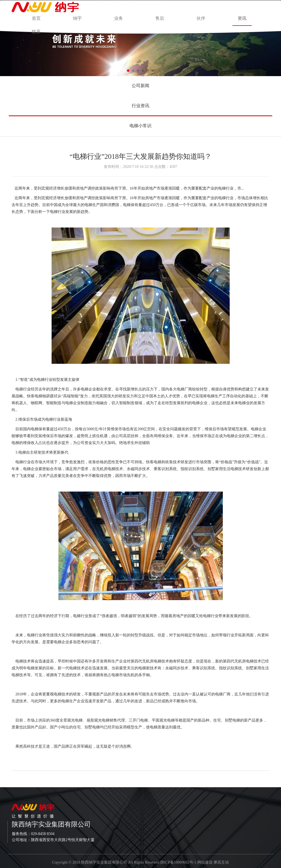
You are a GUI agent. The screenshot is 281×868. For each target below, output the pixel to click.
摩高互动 (221, 862)
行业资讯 (140, 106)
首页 (36, 18)
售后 (160, 18)
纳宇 (77, 18)
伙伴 (201, 18)
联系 (36, 32)
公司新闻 (140, 86)
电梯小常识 (140, 126)
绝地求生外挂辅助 (134, 443)
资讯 (242, 18)
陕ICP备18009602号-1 (178, 862)
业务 (119, 18)
